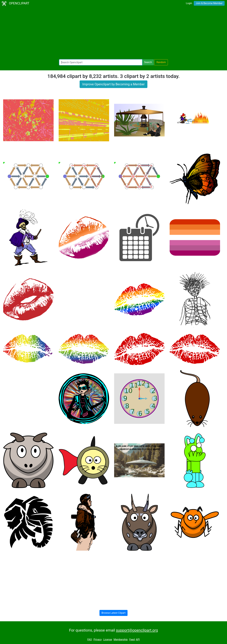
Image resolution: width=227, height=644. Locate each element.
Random (161, 62)
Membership (121, 640)
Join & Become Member (209, 3)
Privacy (98, 640)
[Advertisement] (113, 33)
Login (189, 3)
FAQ (90, 640)
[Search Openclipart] (101, 62)
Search (148, 62)
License (108, 640)
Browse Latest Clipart (114, 613)
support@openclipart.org (137, 630)
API (138, 640)
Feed (132, 640)
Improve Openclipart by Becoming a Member (113, 84)
